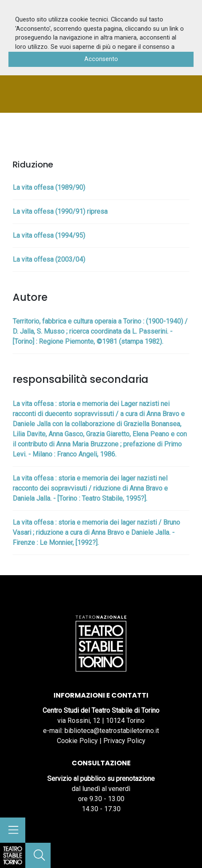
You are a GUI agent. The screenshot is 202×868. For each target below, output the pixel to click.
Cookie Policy (77, 741)
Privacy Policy (124, 741)
